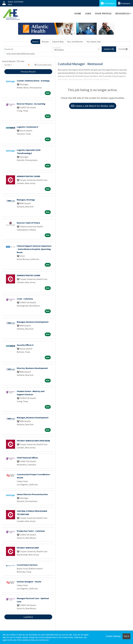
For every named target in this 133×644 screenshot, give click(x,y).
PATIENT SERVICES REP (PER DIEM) (33, 441)
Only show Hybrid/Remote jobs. (21, 54)
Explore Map (58, 42)
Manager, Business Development (33, 322)
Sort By (7, 65)
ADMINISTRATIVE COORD (28, 176)
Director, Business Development (32, 368)
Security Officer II (25, 345)
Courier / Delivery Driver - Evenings (33, 81)
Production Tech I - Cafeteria (31, 531)
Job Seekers (108, 3)
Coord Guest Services (27, 565)
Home (78, 13)
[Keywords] (28, 49)
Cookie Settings (113, 636)
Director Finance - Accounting (31, 104)
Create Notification (43, 65)
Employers (124, 3)
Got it (126, 636)
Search (35, 42)
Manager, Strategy (26, 200)
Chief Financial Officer (27, 458)
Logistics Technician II (27, 127)
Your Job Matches (75, 42)
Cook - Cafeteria (25, 299)
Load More (28, 617)
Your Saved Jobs (94, 42)
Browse (45, 42)
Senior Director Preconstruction (32, 494)
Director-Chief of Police (28, 223)
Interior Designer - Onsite (29, 582)
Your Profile (103, 13)
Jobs (88, 13)
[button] (123, 49)
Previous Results (28, 72)
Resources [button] (122, 13)
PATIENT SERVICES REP (28, 548)
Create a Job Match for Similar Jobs (93, 106)
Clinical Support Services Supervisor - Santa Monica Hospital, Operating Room (34, 249)
